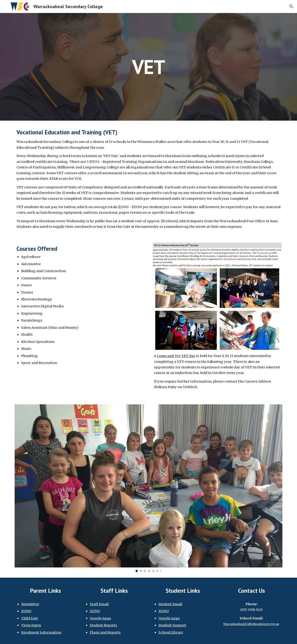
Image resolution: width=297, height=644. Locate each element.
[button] (291, 6)
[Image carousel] (148, 488)
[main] (148, 67)
